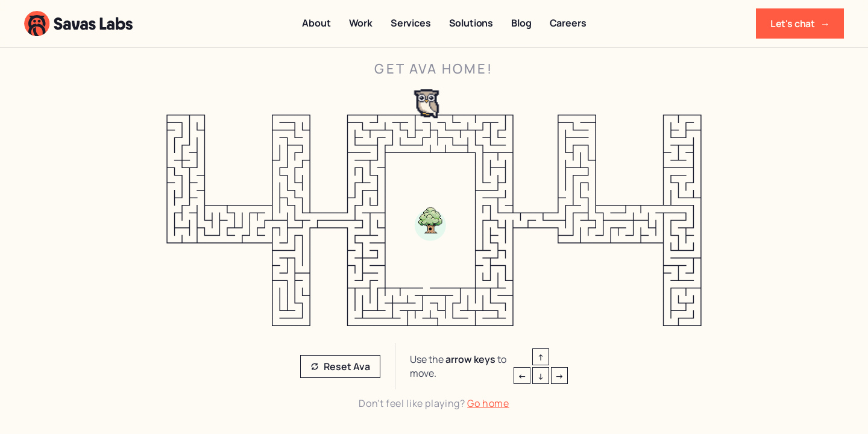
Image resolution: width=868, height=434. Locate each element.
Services (411, 23)
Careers (568, 23)
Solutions (471, 23)
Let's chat (800, 24)
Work (361, 23)
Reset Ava (340, 366)
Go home (488, 403)
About (316, 23)
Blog (521, 23)
